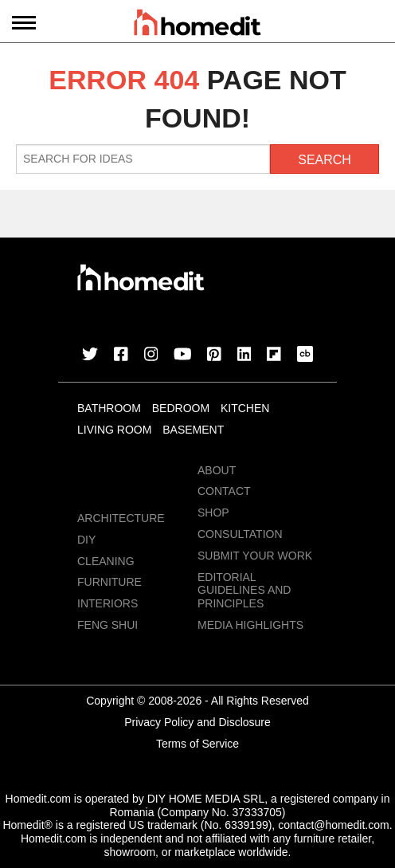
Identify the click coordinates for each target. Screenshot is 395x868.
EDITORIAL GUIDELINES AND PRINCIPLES (244, 591)
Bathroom (109, 408)
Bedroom (181, 408)
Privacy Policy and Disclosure (197, 722)
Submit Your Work (255, 556)
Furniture (110, 582)
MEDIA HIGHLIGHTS (250, 625)
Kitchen (245, 408)
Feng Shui (108, 625)
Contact (224, 491)
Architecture (121, 518)
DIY (86, 540)
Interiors (108, 603)
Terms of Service (197, 744)
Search (325, 160)
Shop (213, 513)
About (217, 470)
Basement (193, 430)
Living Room (114, 430)
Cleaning (106, 561)
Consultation (240, 534)
